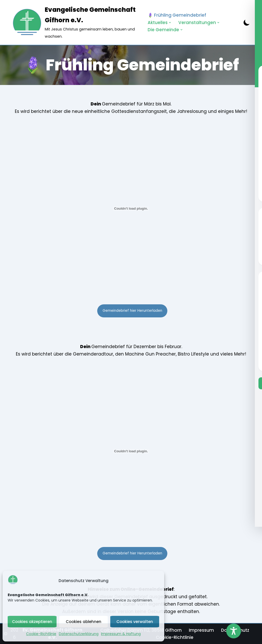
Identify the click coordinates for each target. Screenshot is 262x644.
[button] (170, 22)
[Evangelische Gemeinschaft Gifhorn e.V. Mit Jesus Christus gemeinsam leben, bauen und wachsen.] (75, 22)
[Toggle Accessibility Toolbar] (234, 631)
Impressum (201, 630)
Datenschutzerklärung (79, 634)
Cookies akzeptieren (32, 622)
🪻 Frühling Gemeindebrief (177, 15)
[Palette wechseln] (247, 23)
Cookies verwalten (135, 622)
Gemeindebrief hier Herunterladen (132, 311)
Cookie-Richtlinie (41, 634)
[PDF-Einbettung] (131, 209)
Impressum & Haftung (121, 634)
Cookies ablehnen (84, 622)
